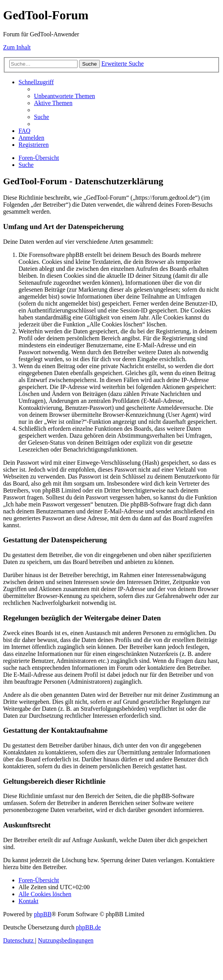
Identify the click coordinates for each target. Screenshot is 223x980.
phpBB (43, 914)
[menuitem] (64, 96)
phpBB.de (88, 927)
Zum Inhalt (17, 47)
